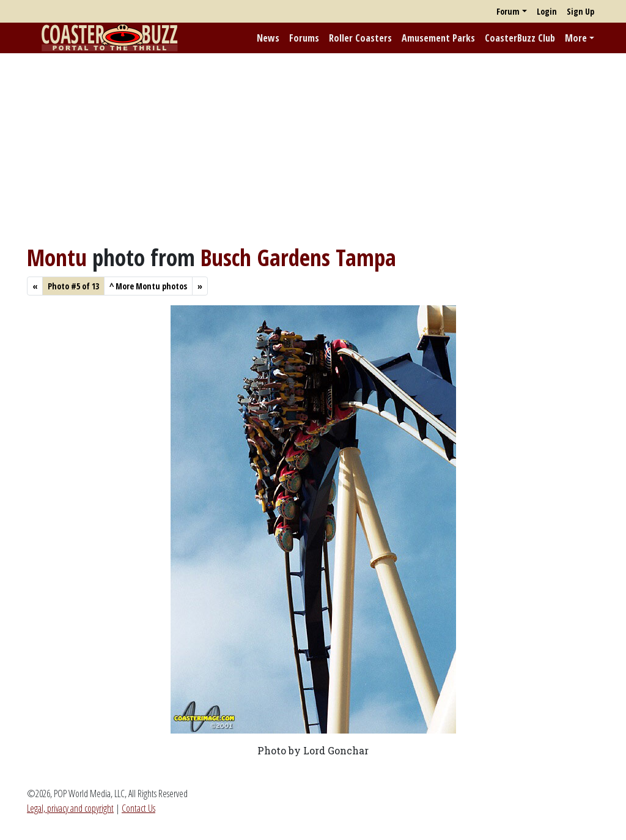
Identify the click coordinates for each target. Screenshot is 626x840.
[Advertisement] (313, 149)
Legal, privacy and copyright (70, 808)
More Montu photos (148, 286)
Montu (57, 257)
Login (547, 11)
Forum (508, 11)
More (576, 38)
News (268, 38)
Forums (304, 38)
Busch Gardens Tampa (298, 257)
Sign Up (580, 11)
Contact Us (138, 808)
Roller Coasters (360, 38)
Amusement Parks (438, 38)
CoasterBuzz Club (520, 38)
